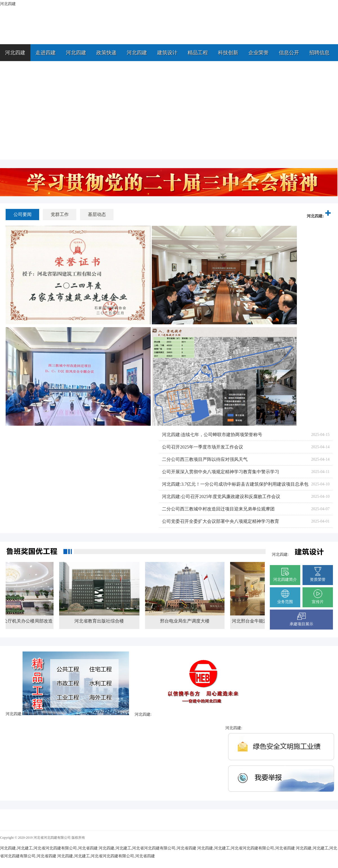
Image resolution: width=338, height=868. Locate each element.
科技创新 (228, 53)
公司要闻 (23, 214)
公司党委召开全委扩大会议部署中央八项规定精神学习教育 (221, 521)
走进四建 (46, 53)
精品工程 (198, 53)
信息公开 (289, 53)
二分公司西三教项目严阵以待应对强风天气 (205, 459)
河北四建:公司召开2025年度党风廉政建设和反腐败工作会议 (221, 497)
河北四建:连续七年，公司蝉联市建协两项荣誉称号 (212, 435)
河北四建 (15, 53)
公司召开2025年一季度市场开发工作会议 (203, 447)
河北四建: (320, 216)
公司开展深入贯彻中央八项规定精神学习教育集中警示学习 (221, 472)
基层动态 (97, 214)
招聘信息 (319, 53)
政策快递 (106, 53)
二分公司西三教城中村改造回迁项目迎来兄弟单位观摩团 (218, 509)
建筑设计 (167, 53)
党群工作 (60, 214)
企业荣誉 (259, 53)
